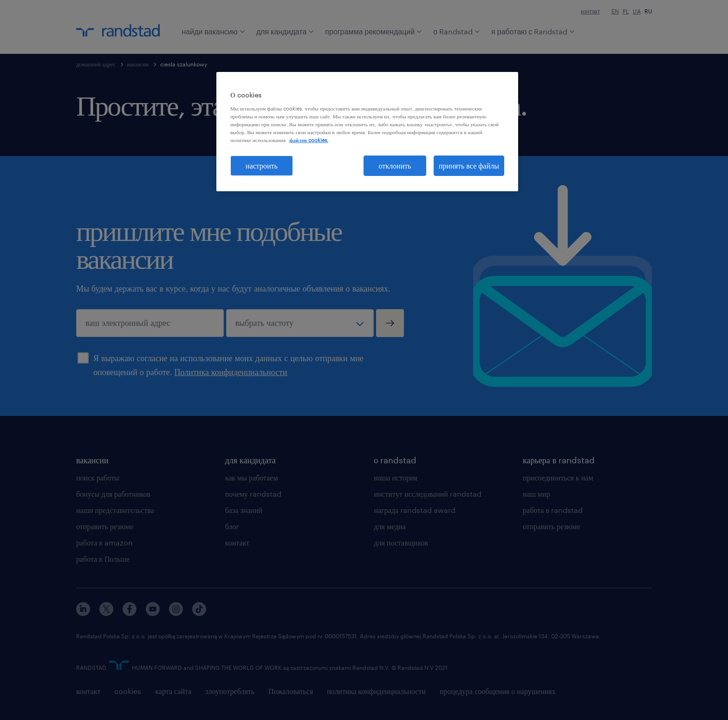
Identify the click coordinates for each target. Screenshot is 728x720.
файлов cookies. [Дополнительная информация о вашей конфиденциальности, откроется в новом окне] (309, 140)
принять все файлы (469, 165)
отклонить (395, 165)
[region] (367, 132)
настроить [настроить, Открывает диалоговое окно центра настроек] (262, 165)
